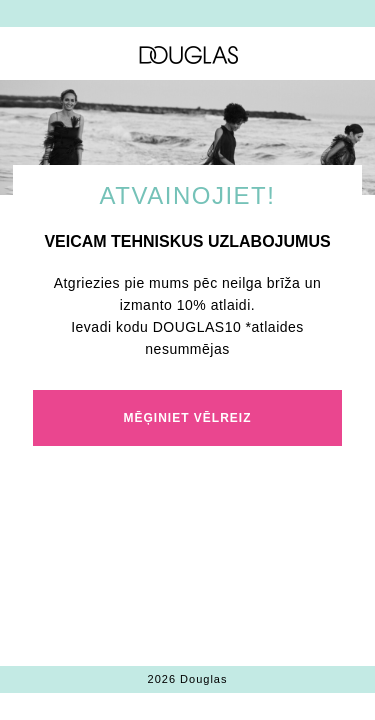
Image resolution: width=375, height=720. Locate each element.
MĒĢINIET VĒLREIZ (187, 418)
